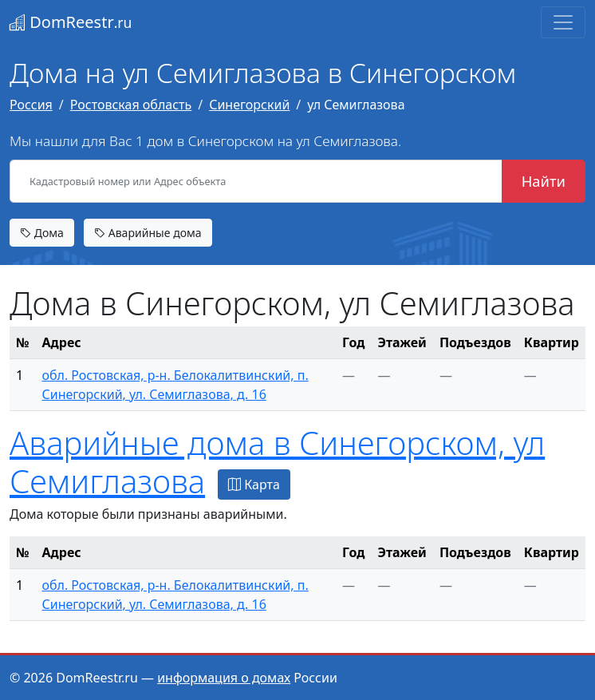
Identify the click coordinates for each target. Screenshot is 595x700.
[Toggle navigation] (563, 22)
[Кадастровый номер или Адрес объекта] (256, 181)
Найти (544, 181)
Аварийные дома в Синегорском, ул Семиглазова (277, 462)
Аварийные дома (148, 233)
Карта (254, 484)
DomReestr (71, 22)
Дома (42, 233)
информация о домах (224, 678)
